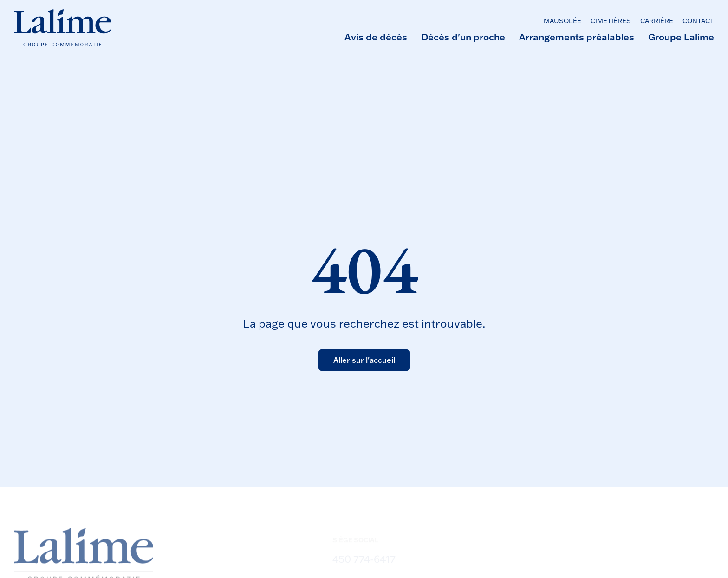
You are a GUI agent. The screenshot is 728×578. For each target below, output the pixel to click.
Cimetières (611, 21)
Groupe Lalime (681, 37)
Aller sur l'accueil (364, 360)
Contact (698, 21)
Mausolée (562, 21)
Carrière (657, 21)
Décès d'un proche (463, 37)
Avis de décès (376, 37)
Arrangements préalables (577, 37)
